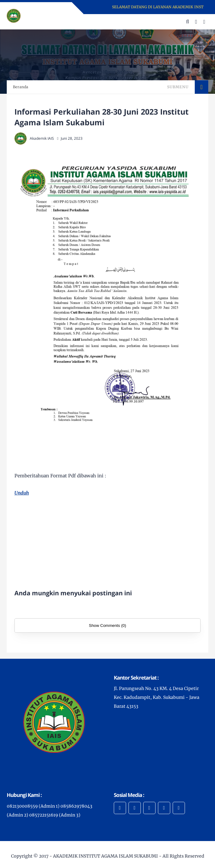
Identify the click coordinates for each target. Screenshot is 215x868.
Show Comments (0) (107, 625)
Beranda (21, 87)
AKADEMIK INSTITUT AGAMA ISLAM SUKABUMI (106, 856)
